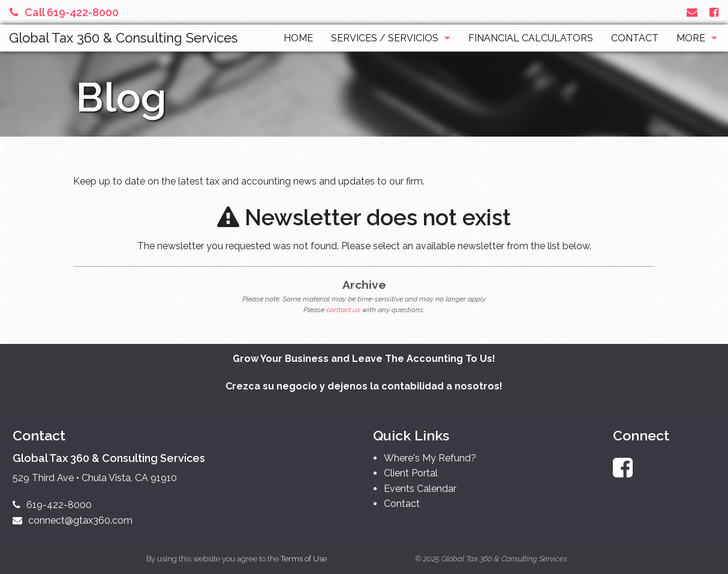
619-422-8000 (52, 505)
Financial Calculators (531, 38)
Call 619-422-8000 (64, 12)
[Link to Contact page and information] (692, 12)
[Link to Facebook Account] (714, 12)
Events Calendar (420, 489)
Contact (635, 38)
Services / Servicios (385, 38)
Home (298, 38)
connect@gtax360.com (73, 520)
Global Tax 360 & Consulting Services (123, 38)
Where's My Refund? (430, 458)
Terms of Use (304, 559)
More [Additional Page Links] (691, 38)
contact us (343, 310)
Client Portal (411, 473)
